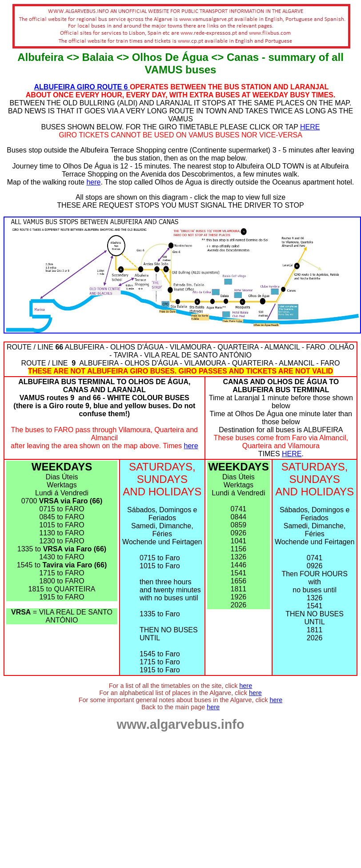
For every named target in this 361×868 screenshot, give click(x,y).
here (93, 182)
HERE (310, 127)
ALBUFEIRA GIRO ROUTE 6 (82, 87)
